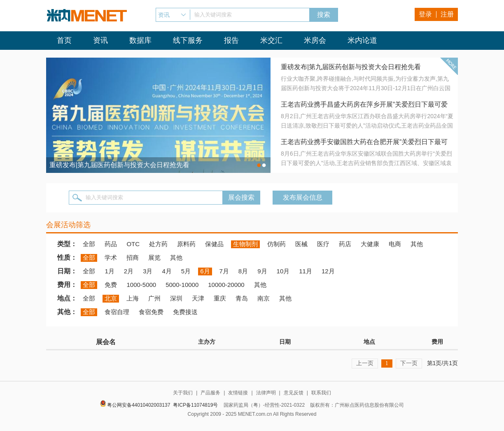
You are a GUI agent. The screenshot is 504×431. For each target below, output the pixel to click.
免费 (111, 285)
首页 (64, 40)
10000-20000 (226, 285)
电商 (395, 244)
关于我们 (183, 393)
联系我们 (321, 393)
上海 (133, 298)
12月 (328, 271)
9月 (262, 271)
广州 (154, 298)
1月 (109, 271)
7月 (224, 271)
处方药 (158, 244)
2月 (129, 271)
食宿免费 (151, 312)
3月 (148, 271)
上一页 (365, 363)
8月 (243, 271)
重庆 (220, 298)
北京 (111, 298)
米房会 (315, 40)
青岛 (242, 298)
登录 (425, 14)
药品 (111, 244)
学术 (111, 257)
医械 (301, 244)
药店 (345, 244)
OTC (133, 244)
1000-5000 (141, 285)
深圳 (176, 298)
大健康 (370, 244)
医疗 (323, 244)
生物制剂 (245, 244)
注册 (447, 14)
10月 (283, 271)
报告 (231, 40)
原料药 (186, 244)
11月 (306, 271)
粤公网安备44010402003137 (139, 405)
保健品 (214, 244)
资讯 (100, 40)
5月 (186, 271)
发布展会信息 (303, 197)
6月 (205, 271)
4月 (167, 271)
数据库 (140, 40)
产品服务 (210, 393)
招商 (133, 257)
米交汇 (271, 40)
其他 (417, 244)
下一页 (409, 363)
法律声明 (266, 393)
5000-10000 (182, 285)
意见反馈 (294, 393)
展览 (154, 257)
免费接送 (185, 312)
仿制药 (276, 244)
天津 (198, 298)
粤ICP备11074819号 (195, 405)
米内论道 (362, 40)
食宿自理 (117, 312)
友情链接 (238, 393)
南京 (264, 298)
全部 (89, 244)
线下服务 (188, 40)
